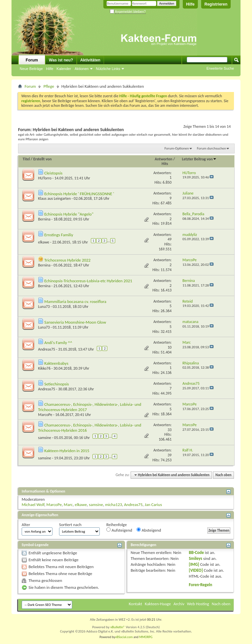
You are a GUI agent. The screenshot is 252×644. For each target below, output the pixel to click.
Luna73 (44, 307)
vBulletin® (118, 627)
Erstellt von (42, 159)
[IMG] (194, 564)
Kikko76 (44, 368)
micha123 (114, 505)
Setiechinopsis (57, 384)
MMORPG (146, 637)
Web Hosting (198, 604)
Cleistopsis (53, 173)
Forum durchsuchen (211, 148)
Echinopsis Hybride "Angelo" (69, 214)
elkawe (44, 242)
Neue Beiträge (31, 69)
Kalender (64, 69)
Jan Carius (153, 505)
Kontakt (136, 604)
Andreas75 (47, 349)
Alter (26, 525)
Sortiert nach (70, 525)
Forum (32, 60)
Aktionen (82, 69)
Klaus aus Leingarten (54, 198)
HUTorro (45, 178)
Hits (165, 164)
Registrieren (216, 4)
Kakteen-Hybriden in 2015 (67, 451)
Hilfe (190, 4)
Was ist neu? (61, 60)
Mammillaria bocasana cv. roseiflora (75, 301)
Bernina (44, 219)
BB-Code (196, 552)
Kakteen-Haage (158, 604)
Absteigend (149, 530)
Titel (26, 159)
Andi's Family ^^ (58, 343)
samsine (45, 438)
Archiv (179, 604)
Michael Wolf (33, 505)
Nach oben (223, 475)
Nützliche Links (108, 69)
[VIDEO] (196, 570)
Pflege (49, 86)
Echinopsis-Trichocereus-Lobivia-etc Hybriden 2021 (88, 281)
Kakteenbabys (56, 363)
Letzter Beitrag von (199, 159)
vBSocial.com (124, 637)
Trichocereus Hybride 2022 (67, 260)
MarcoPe (45, 415)
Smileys (195, 558)
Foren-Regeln (200, 585)
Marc (68, 505)
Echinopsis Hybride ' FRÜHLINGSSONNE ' (79, 194)
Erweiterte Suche (220, 68)
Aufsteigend (119, 530)
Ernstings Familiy (59, 235)
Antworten (164, 159)
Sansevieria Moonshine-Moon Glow (75, 322)
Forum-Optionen (177, 148)
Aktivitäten (90, 60)
